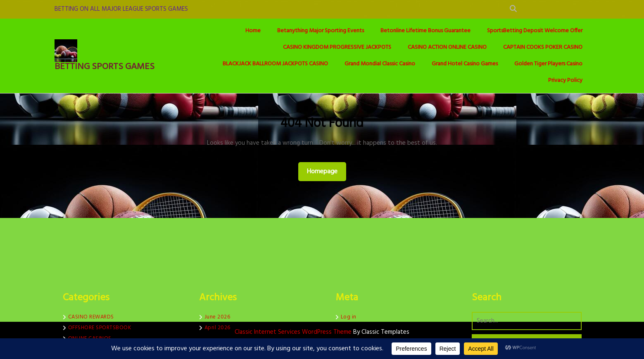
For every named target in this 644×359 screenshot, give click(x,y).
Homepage (326, 171)
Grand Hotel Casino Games (465, 64)
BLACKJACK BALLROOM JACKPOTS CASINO (275, 64)
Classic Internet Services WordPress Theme (294, 332)
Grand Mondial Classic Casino (380, 64)
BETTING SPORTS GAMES (105, 67)
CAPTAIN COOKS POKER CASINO (543, 47)
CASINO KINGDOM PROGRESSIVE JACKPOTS (337, 47)
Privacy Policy (565, 80)
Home (253, 31)
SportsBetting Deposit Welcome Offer (535, 31)
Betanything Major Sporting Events (321, 31)
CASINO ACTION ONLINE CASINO (447, 47)
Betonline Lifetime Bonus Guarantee (425, 31)
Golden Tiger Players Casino (548, 64)
